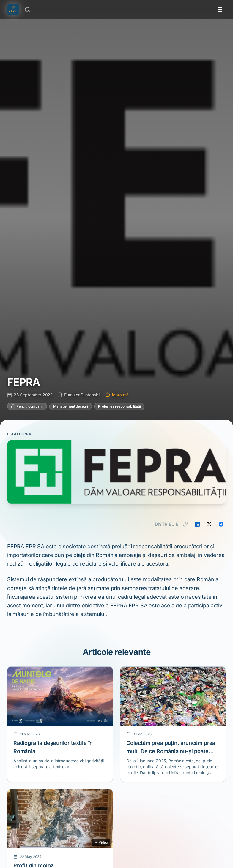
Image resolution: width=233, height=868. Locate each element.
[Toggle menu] (220, 9)
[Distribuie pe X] (209, 524)
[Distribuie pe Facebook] (221, 524)
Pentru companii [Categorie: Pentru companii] (27, 406)
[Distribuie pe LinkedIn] (197, 524)
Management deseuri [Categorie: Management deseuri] (71, 406)
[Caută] (27, 9)
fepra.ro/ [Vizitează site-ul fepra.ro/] (117, 395)
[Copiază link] (185, 524)
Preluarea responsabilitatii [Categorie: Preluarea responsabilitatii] (119, 406)
